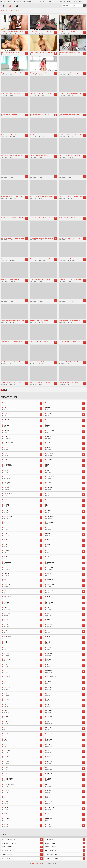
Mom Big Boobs (17, 2)
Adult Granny (9, 2)
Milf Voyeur (35, 2)
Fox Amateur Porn (52, 2)
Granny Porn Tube (27, 2)
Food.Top (10, 6)
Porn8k (73, 2)
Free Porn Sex (43, 2)
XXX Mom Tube (67, 2)
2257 (43, 865)
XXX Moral (60, 2)
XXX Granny (79, 2)
